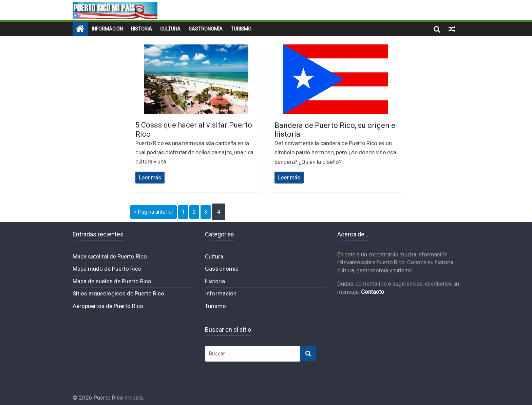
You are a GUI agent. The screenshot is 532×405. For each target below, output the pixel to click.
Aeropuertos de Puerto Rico (108, 306)
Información (107, 29)
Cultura (170, 29)
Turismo (241, 29)
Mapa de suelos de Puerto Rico (112, 281)
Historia (141, 29)
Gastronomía (206, 29)
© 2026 (83, 398)
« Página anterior (154, 212)
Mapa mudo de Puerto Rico (107, 269)
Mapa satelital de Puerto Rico (110, 256)
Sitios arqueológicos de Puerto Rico (118, 293)
